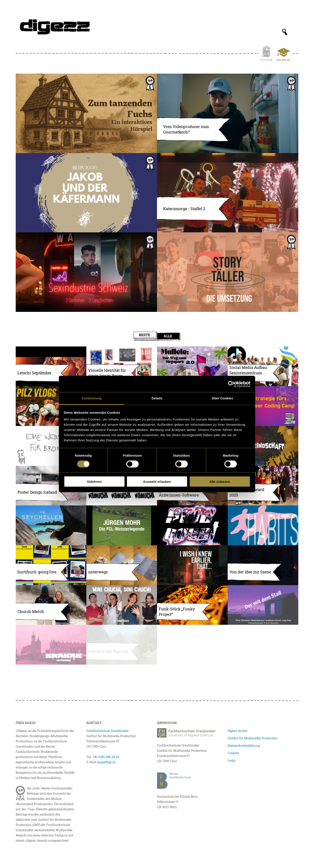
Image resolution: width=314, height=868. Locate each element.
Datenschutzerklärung (244, 746)
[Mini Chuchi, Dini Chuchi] (122, 605)
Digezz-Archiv (238, 731)
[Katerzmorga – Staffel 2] (228, 193)
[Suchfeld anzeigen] (285, 32)
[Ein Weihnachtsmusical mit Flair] (263, 605)
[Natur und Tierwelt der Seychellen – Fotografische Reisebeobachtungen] (51, 525)
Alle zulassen (220, 482)
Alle (168, 336)
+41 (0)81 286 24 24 (106, 757)
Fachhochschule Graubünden (108, 731)
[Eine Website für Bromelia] (51, 446)
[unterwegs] (122, 565)
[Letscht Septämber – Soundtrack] (51, 366)
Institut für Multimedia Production (253, 738)
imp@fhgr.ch (106, 762)
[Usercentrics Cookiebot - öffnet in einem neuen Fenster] (231, 384)
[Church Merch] (51, 605)
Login (232, 760)
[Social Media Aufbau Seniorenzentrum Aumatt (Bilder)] (263, 366)
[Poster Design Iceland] (51, 486)
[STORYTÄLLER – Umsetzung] (228, 272)
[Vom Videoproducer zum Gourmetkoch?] (228, 113)
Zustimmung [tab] (92, 398)
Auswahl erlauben (157, 482)
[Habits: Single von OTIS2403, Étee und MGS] (263, 525)
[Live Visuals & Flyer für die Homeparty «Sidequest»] (192, 525)
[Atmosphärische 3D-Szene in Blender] (263, 565)
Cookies (233, 753)
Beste (145, 335)
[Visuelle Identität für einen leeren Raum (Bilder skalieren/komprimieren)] (122, 366)
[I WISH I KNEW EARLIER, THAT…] (192, 565)
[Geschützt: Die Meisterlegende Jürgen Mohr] (122, 525)
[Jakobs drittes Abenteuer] (86, 193)
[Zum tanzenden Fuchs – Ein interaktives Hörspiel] (86, 113)
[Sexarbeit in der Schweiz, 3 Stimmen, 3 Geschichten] (86, 272)
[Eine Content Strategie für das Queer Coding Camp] (263, 406)
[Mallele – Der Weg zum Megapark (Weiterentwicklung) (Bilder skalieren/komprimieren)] (192, 366)
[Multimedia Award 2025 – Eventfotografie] (263, 486)
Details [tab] (157, 398)
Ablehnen (94, 482)
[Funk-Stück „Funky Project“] (192, 605)
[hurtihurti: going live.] (51, 565)
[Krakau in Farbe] (51, 645)
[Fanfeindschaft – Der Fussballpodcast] (263, 446)
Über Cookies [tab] (222, 398)
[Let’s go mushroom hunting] (51, 406)
